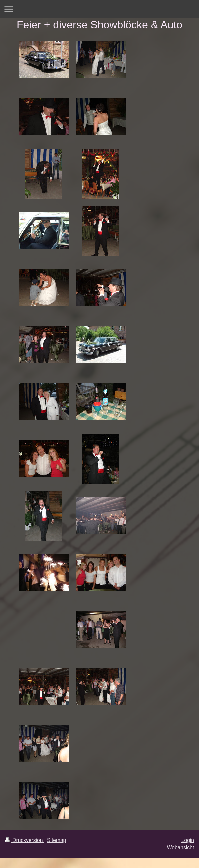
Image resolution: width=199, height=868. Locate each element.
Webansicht (180, 847)
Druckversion (25, 840)
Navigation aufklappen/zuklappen (99, 9)
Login (188, 840)
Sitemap (56, 840)
